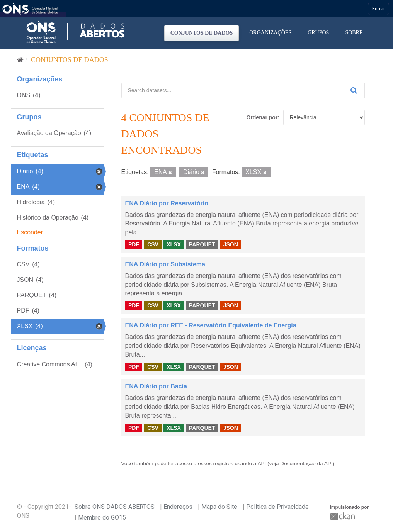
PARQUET (202, 244)
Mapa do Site (219, 507)
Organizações (270, 33)
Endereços (178, 507)
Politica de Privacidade (277, 507)
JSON (231, 244)
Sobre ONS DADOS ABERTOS (115, 507)
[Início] (20, 60)
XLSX (174, 244)
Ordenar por (262, 117)
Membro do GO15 (102, 518)
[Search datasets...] (233, 90)
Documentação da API (306, 463)
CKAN (343, 516)
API (262, 463)
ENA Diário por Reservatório (167, 203)
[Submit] (354, 90)
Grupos (318, 33)
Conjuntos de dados (202, 33)
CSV (153, 244)
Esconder (30, 232)
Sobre (354, 33)
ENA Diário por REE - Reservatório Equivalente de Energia (211, 325)
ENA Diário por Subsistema (165, 264)
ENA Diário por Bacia (156, 386)
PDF (134, 244)
